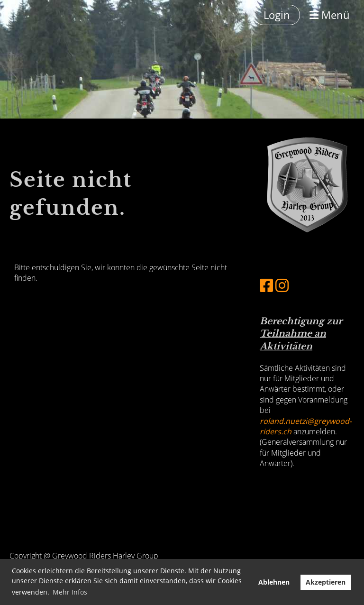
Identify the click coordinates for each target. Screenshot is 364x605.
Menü (330, 15)
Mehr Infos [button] (70, 592)
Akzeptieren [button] (326, 582)
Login (277, 15)
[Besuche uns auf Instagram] (282, 285)
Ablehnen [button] (274, 582)
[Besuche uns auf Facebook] (266, 285)
